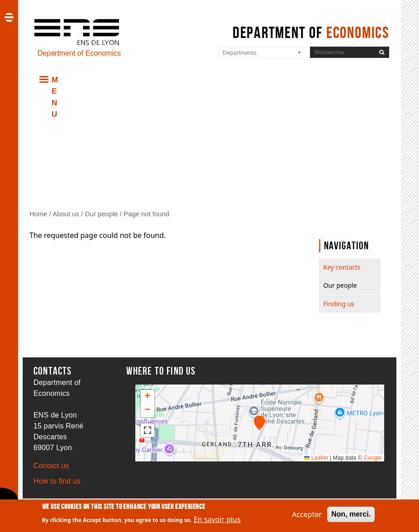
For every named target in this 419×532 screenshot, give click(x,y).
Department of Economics (79, 53)
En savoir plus (217, 520)
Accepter (307, 514)
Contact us (51, 466)
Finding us (339, 304)
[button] (259, 423)
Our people (101, 214)
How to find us (57, 481)
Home (38, 214)
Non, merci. (351, 514)
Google (373, 458)
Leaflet (316, 458)
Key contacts (342, 267)
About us (66, 214)
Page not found (146, 214)
